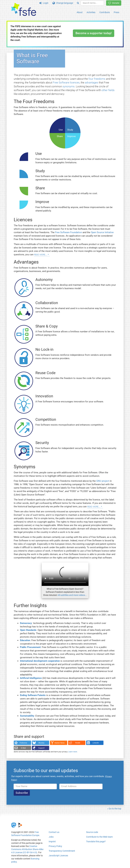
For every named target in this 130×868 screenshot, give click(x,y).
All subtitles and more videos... (72, 595)
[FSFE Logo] (24, 10)
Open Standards (28, 630)
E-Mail (23, 748)
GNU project (103, 481)
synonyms (69, 86)
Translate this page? (96, 841)
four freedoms (97, 79)
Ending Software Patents (33, 695)
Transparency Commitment (62, 851)
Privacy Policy (55, 846)
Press (117, 12)
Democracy (26, 623)
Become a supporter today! (94, 33)
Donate (114, 3)
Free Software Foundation (69, 232)
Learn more (73, 752)
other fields (108, 90)
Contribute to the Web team (99, 837)
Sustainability (27, 716)
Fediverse (23, 743)
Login (44, 3)
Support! (41, 748)
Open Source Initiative (102, 232)
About (80, 12)
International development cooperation (40, 661)
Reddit (78, 743)
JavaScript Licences (58, 856)
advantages (92, 82)
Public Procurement (30, 647)
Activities (91, 12)
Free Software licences (66, 82)
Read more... (40, 254)
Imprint (52, 841)
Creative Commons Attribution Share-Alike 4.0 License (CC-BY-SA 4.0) (27, 849)
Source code (92, 832)
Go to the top (115, 809)
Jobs (51, 837)
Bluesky (42, 743)
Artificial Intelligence (31, 678)
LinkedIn (96, 743)
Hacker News (60, 743)
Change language (63, 3)
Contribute (105, 12)
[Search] (78, 3)
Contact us (54, 832)
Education (25, 640)
